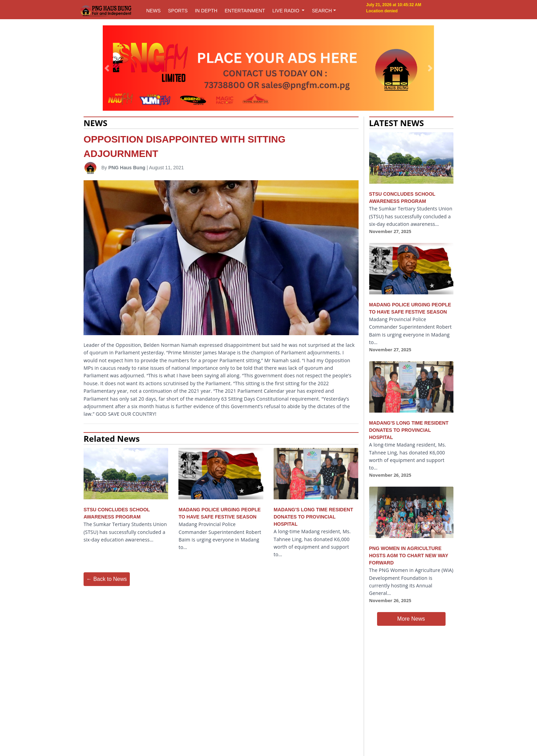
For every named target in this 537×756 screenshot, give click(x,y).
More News (411, 619)
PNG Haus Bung (127, 168)
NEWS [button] (153, 11)
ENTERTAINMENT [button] (245, 11)
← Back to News (107, 579)
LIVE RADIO (286, 11)
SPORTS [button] (178, 11)
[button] (107, 68)
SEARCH (322, 11)
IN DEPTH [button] (206, 11)
